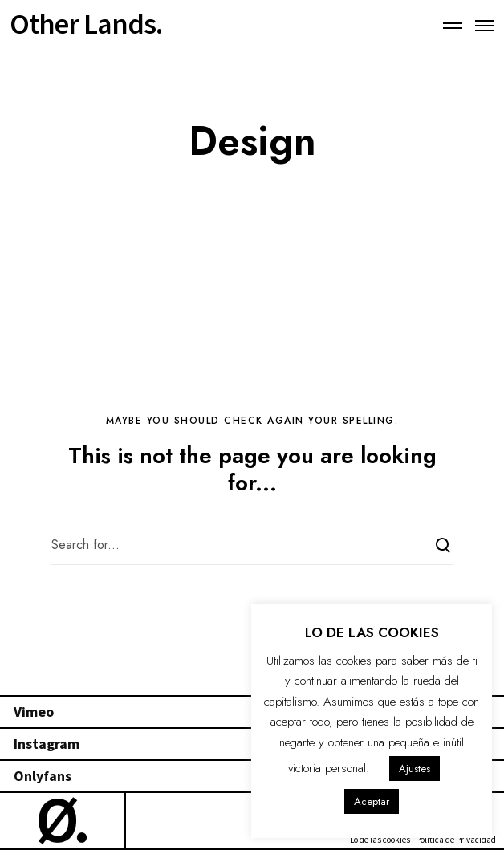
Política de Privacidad (456, 840)
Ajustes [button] (415, 769)
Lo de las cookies (380, 840)
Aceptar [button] (372, 801)
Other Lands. (86, 18)
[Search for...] (252, 545)
